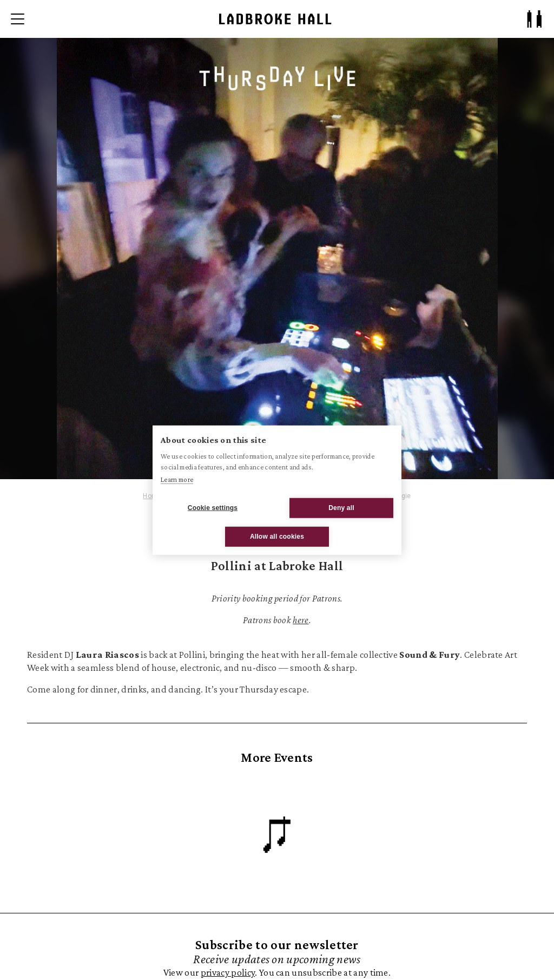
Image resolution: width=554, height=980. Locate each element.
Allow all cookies (277, 537)
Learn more (177, 479)
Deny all (341, 508)
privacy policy (228, 972)
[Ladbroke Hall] (275, 19)
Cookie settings (213, 508)
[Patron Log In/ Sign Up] (535, 19)
